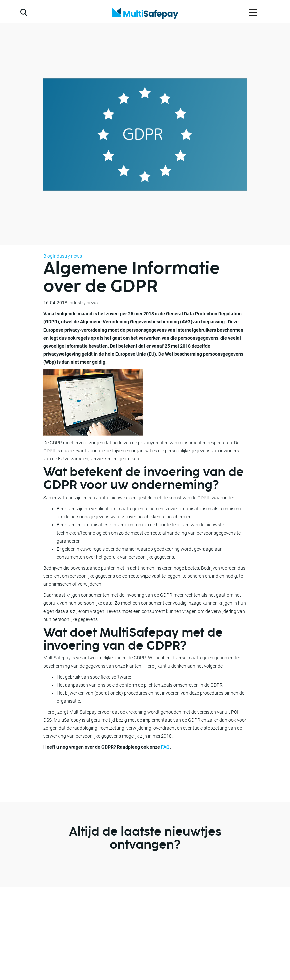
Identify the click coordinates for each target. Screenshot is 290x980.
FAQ (165, 747)
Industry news (67, 256)
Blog (48, 256)
